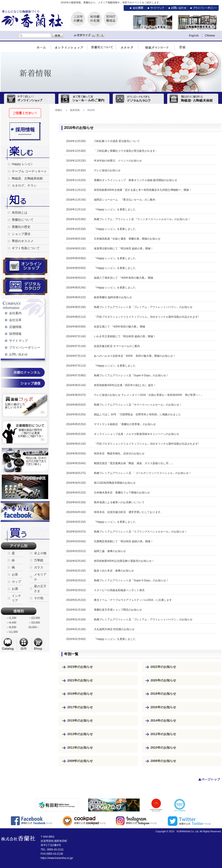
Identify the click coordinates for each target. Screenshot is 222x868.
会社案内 (15, 313)
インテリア (16, 598)
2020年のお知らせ (163, 680)
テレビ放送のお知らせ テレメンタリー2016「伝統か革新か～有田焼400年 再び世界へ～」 (149, 395)
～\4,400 (11, 623)
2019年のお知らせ (80, 694)
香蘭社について (23, 220)
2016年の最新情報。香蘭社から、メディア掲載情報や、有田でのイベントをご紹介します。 (111, 2)
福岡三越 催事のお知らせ (110, 551)
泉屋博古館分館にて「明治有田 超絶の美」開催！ (124, 249)
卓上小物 (40, 553)
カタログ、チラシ (24, 185)
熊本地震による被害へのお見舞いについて (119, 502)
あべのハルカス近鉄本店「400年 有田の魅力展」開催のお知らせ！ (135, 356)
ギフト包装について (26, 248)
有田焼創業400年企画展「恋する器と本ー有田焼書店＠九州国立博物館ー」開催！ (143, 190)
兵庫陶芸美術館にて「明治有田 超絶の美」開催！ (124, 541)
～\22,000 (34, 618)
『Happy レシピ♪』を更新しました (115, 209)
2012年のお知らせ (163, 734)
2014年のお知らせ (163, 720)
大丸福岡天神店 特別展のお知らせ (114, 629)
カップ (16, 582)
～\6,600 (11, 627)
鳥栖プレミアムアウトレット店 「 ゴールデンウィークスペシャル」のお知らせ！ (143, 473)
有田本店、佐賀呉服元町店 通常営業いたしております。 (129, 512)
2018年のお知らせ (163, 694)
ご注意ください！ (25, 113)
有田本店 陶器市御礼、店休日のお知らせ (119, 454)
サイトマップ (18, 341)
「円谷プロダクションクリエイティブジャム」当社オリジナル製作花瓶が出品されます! (146, 317)
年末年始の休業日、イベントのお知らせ (118, 161)
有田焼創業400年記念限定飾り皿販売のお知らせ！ (124, 561)
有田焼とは (20, 213)
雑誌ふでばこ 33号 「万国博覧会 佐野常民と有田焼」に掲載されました (137, 414)
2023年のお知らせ (80, 667)
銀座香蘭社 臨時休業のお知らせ (113, 297)
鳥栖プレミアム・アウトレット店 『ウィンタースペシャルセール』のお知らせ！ (142, 219)
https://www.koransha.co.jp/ (57, 858)
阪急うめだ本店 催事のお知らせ (114, 571)
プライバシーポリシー (25, 347)
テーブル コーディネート (29, 171)
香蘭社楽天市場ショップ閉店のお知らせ (118, 610)
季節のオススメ (23, 241)
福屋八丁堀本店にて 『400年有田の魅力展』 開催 (124, 278)
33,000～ (34, 627)
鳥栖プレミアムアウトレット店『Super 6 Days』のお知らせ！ (131, 375)
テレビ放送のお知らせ (107, 170)
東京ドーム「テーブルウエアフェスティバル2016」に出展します (133, 600)
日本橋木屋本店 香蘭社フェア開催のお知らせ (122, 493)
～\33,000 (34, 623)
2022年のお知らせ (163, 667)
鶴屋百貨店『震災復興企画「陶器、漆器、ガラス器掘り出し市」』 (134, 463)
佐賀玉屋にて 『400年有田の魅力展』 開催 (120, 327)
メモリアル (40, 577)
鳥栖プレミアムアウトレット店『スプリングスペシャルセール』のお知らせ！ (141, 532)
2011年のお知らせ (80, 748)
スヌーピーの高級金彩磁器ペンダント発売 (119, 590)
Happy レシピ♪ (22, 164)
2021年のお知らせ (80, 680)
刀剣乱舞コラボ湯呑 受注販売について (117, 141)
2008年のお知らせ (163, 761)
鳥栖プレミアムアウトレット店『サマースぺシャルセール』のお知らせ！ (138, 405)
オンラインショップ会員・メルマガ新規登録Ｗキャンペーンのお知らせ (137, 434)
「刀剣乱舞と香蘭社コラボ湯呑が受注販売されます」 (126, 151)
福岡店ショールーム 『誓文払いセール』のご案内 (125, 200)
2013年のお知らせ (80, 734)
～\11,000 (12, 632)
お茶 (15, 574)
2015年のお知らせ (80, 720)
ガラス (39, 567)
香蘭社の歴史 (21, 227)
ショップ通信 (21, 234)
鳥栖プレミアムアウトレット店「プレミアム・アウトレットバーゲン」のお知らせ (143, 307)
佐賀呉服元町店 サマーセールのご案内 (117, 346)
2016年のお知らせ (163, 707)
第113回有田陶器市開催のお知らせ (115, 483)
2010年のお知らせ (163, 748)
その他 (39, 598)
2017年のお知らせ (80, 707)
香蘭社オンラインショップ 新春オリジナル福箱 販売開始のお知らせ (136, 180)
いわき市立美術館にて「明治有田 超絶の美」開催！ (125, 336)
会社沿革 (15, 320)
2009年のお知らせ (80, 761)
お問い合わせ (18, 354)
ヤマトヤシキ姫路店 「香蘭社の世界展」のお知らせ (125, 424)
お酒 (15, 589)
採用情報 (15, 334)
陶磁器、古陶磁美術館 (27, 178)
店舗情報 (15, 327)
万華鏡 (39, 560)
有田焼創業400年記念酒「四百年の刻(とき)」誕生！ (125, 385)
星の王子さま (40, 589)
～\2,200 (11, 618)
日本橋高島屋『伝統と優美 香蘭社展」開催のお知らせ (127, 239)
